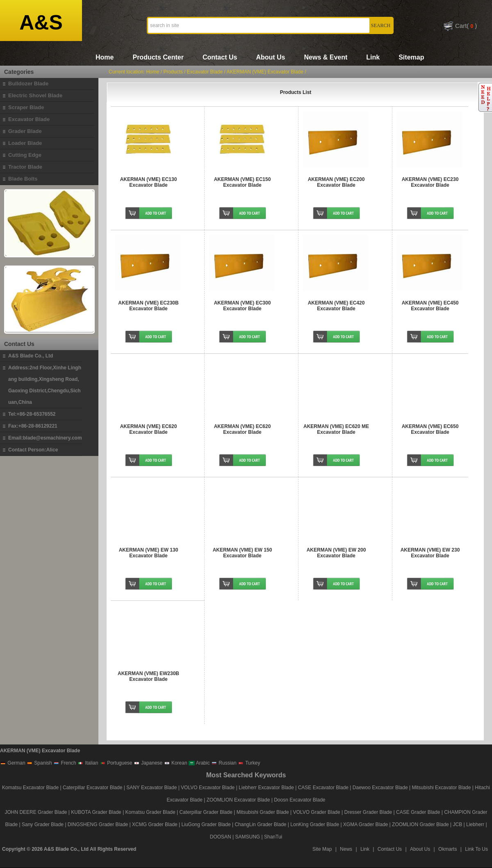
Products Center (158, 57)
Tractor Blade (25, 167)
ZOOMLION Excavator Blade (238, 800)
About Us (270, 57)
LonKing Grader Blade (315, 824)
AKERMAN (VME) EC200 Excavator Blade (336, 182)
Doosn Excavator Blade (300, 800)
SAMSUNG (248, 837)
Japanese (148, 763)
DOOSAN (221, 837)
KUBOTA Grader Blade (96, 812)
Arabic (199, 763)
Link (373, 57)
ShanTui (273, 837)
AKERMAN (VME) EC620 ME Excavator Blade (336, 429)
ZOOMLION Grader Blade (420, 824)
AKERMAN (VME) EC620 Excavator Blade (149, 429)
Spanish (39, 763)
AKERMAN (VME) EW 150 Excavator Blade (243, 553)
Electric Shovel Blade (35, 95)
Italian (88, 763)
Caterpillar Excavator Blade (92, 788)
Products (173, 72)
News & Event (326, 57)
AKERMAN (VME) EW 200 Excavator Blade (336, 553)
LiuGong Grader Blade (206, 824)
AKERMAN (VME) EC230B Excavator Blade (148, 306)
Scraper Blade (26, 107)
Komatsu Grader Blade (150, 812)
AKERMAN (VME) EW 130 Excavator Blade (149, 553)
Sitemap (411, 57)
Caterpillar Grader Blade (206, 812)
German (13, 763)
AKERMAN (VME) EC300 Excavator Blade (243, 306)
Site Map (322, 849)
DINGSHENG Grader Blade (98, 824)
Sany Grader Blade (43, 824)
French (65, 763)
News (346, 849)
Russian (224, 763)
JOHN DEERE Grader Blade (36, 812)
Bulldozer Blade (28, 84)
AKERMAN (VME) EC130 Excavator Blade (149, 182)
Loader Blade (25, 143)
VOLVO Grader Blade (317, 812)
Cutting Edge (25, 155)
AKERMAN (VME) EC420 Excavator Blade (336, 306)
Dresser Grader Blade (368, 812)
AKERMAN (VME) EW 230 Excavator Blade (430, 553)
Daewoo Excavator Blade (380, 788)
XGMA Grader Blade (366, 824)
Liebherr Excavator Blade (266, 788)
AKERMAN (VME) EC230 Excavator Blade (430, 182)
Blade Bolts (23, 179)
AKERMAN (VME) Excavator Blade (265, 72)
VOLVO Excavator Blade (208, 788)
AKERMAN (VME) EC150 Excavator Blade (243, 182)
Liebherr (475, 824)
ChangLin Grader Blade (260, 824)
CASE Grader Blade (418, 812)
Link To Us (476, 849)
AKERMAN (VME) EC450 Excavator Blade (430, 306)
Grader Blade (25, 131)
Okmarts (448, 849)
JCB (458, 824)
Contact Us (220, 57)
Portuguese (116, 763)
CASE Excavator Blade (323, 788)
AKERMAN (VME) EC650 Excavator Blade (430, 429)
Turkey (249, 763)
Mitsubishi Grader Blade (263, 812)
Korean (176, 763)
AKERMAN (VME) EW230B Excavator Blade (148, 676)
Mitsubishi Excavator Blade (441, 788)
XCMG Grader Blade (155, 824)
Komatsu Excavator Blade (30, 788)
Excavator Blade (29, 119)
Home (105, 57)
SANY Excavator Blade (151, 788)
